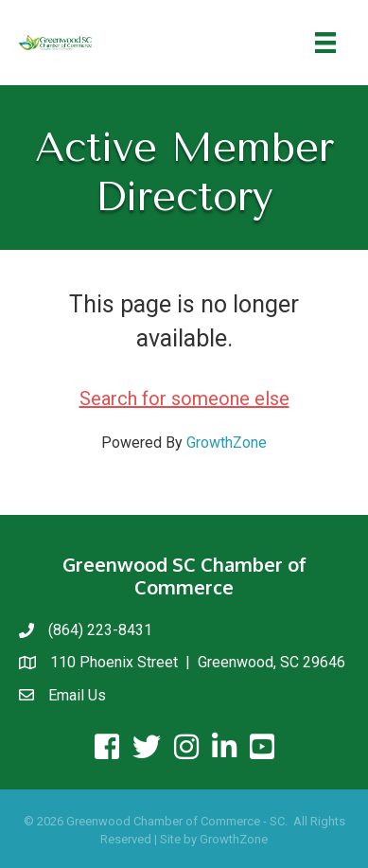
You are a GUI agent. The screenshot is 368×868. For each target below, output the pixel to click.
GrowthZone (227, 443)
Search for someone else (184, 399)
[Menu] (325, 43)
